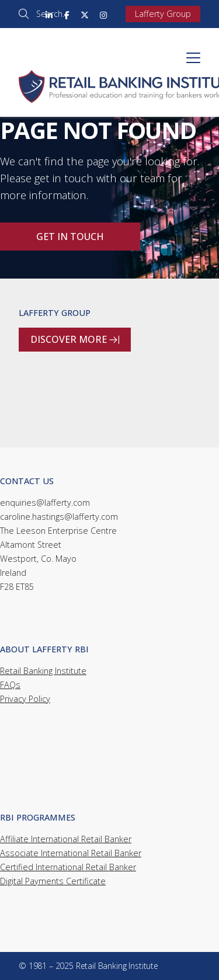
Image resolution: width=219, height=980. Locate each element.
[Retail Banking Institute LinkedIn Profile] (49, 14)
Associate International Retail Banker (71, 853)
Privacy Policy (25, 699)
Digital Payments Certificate (53, 881)
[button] (193, 58)
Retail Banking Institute (43, 671)
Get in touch (70, 237)
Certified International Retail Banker (68, 867)
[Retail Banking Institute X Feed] (85, 14)
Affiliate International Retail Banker (66, 839)
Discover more (75, 340)
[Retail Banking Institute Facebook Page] (67, 14)
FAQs (10, 685)
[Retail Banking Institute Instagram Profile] (103, 14)
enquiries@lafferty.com (45, 503)
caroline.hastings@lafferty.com (59, 517)
